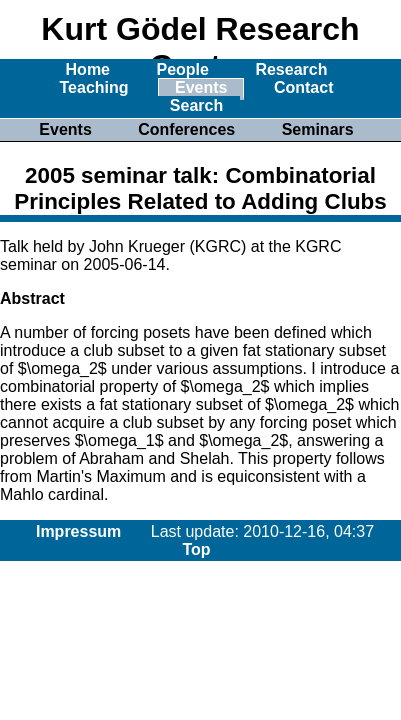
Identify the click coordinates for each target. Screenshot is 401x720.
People (182, 69)
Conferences (186, 129)
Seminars (318, 129)
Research (291, 69)
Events (201, 87)
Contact (304, 87)
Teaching (94, 87)
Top (196, 549)
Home (88, 69)
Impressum (78, 531)
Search (196, 105)
